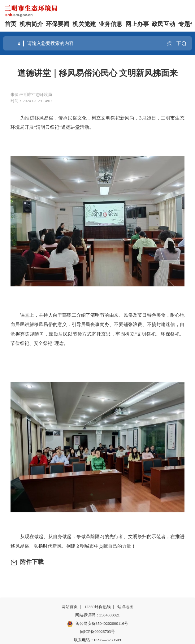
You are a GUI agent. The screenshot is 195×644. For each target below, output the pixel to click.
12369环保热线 (97, 607)
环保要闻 (58, 24)
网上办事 (137, 24)
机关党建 (84, 24)
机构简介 (31, 24)
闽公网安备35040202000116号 (97, 624)
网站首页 (70, 607)
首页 (11, 24)
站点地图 (125, 607)
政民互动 (163, 24)
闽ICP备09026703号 (98, 631)
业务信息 (110, 24)
